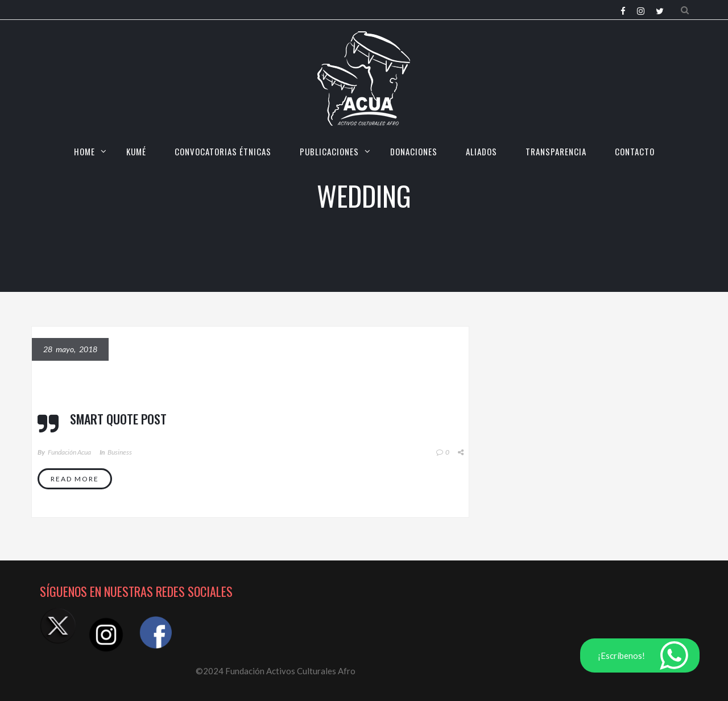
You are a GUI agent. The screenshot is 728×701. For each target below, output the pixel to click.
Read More (75, 479)
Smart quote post (118, 419)
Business (120, 452)
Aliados (481, 151)
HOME (84, 151)
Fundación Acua (69, 452)
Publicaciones (329, 151)
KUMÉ (136, 151)
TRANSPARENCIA (556, 151)
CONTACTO (635, 151)
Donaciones (414, 151)
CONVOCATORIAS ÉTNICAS (223, 151)
